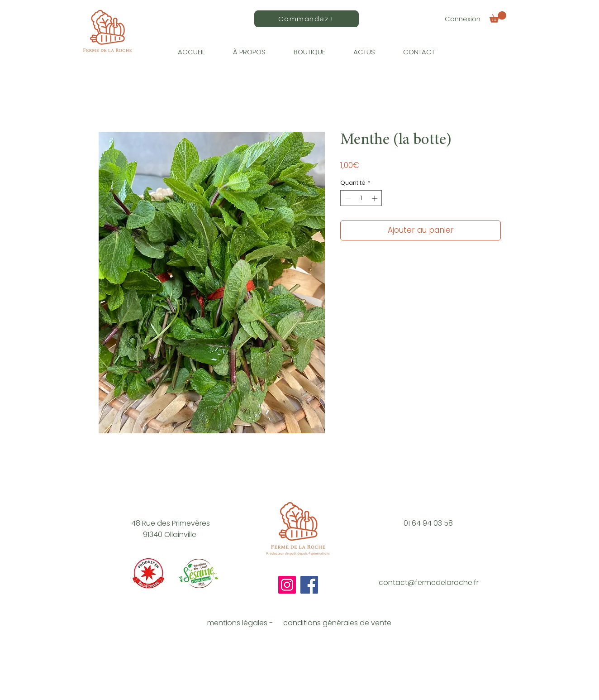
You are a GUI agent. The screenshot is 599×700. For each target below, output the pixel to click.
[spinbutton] (361, 198)
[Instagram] (287, 585)
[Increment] (376, 198)
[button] (498, 17)
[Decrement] (347, 198)
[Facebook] (309, 585)
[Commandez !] (307, 19)
